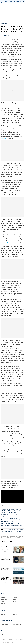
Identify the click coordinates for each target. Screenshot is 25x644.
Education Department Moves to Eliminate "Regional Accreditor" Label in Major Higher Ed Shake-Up (6, 578)
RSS (2, 634)
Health (8, 530)
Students (15, 597)
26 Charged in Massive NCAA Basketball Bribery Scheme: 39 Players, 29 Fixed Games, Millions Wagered (6, 558)
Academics (4, 23)
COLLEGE (14, 602)
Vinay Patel (6, 35)
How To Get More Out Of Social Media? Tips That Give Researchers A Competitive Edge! (12, 525)
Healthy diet (7, 531)
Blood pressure (14, 530)
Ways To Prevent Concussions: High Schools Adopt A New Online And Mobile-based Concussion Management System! (12, 511)
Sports (14, 600)
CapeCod (4, 138)
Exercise (3, 533)
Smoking (13, 531)
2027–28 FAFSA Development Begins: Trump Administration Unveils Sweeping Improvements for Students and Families (6, 568)
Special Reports (5, 600)
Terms (22, 641)
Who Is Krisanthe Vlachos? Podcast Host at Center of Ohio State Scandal (6, 548)
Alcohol (19, 531)
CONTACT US (15, 614)
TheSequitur (11, 243)
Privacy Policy (14, 642)
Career (3, 602)
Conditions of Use (6, 642)
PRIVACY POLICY (4, 624)
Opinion (3, 604)
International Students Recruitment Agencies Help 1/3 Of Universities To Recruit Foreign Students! (11, 520)
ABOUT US (3, 614)
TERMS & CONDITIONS (17, 624)
